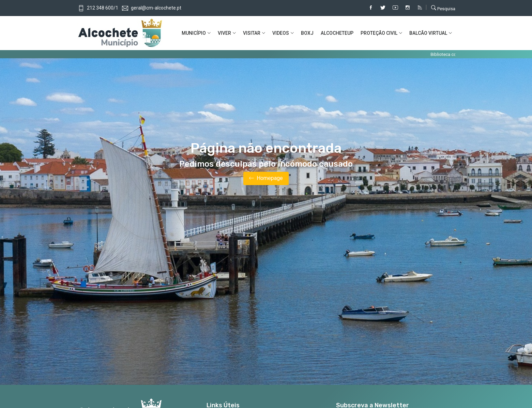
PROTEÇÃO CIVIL (379, 33)
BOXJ (307, 33)
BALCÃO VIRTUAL (428, 33)
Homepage (266, 178)
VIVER (224, 33)
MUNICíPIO (194, 33)
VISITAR (252, 33)
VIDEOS (281, 33)
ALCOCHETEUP (337, 33)
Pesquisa (443, 8)
